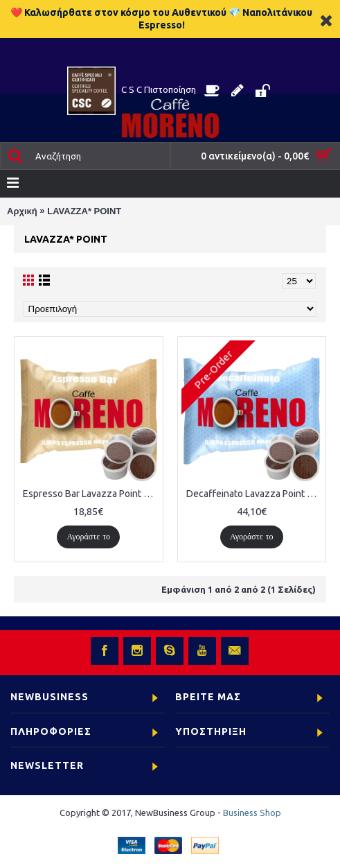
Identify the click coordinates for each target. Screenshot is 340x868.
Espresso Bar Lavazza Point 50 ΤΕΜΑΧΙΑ (91, 494)
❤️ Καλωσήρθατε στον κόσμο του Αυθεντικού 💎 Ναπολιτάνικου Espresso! (161, 19)
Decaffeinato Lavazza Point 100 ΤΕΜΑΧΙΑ (254, 494)
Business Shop (252, 813)
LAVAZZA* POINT (84, 211)
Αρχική (22, 211)
